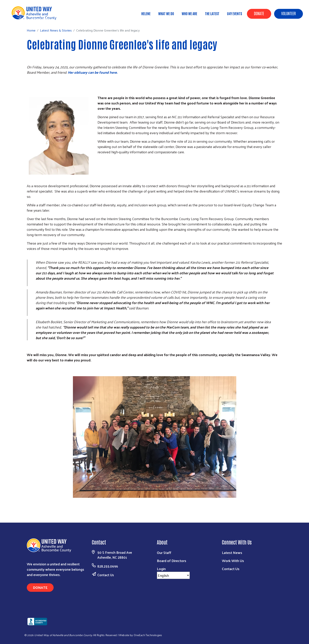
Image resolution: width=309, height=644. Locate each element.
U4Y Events (235, 13)
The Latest (212, 13)
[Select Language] (173, 575)
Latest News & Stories (48, 18)
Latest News (232, 552)
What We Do (166, 13)
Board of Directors (172, 561)
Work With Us (233, 561)
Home (23, 18)
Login (161, 569)
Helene (146, 13)
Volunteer (289, 13)
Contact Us (106, 575)
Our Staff (164, 552)
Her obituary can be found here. (93, 72)
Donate (259, 13)
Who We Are (189, 13)
